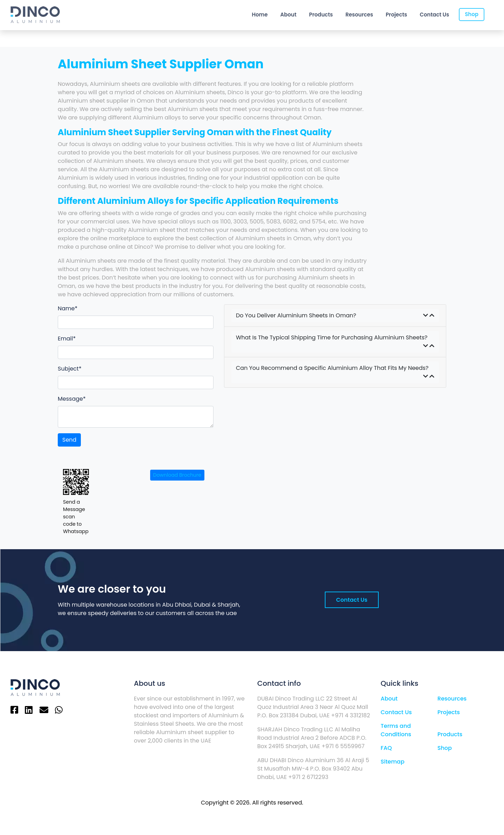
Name (66, 308)
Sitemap (393, 762)
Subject (68, 369)
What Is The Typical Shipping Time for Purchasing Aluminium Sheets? (335, 342)
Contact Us (434, 15)
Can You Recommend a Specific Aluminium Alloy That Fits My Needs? (335, 372)
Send (69, 440)
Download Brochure (177, 475)
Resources (359, 15)
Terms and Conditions (396, 730)
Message (70, 399)
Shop (472, 14)
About (288, 15)
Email (65, 339)
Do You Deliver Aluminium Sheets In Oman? (335, 316)
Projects (396, 15)
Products (321, 15)
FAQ (386, 748)
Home (260, 15)
